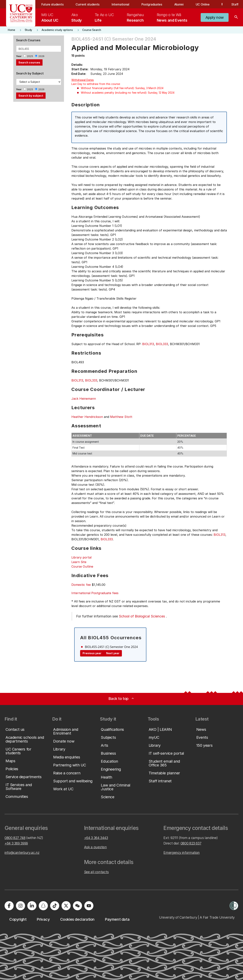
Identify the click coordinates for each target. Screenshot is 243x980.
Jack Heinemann (84, 399)
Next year (113, 653)
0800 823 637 (191, 843)
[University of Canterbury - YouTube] (89, 906)
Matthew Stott (121, 417)
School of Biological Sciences (142, 616)
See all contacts (96, 872)
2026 (41, 56)
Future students (52, 4)
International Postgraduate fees (95, 593)
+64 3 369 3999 (16, 843)
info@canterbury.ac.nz (22, 853)
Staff (235, 4)
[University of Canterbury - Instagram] (21, 906)
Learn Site (79, 562)
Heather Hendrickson (87, 417)
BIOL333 (162, 344)
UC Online (203, 4)
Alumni (179, 4)
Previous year (92, 653)
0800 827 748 (15, 838)
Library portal (81, 557)
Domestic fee (81, 585)
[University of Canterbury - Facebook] (9, 906)
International (120, 4)
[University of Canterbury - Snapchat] (43, 906)
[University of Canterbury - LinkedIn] (32, 906)
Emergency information (181, 853)
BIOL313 (148, 344)
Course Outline (82, 566)
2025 (30, 56)
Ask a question (95, 847)
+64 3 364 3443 (96, 838)
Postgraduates (152, 4)
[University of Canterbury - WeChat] (77, 906)
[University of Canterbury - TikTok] (55, 906)
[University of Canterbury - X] (66, 906)
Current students (88, 4)
